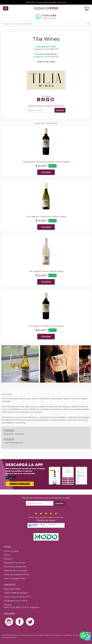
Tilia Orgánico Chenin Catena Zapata (46, 271)
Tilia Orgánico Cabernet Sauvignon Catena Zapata (46, 162)
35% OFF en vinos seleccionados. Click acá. (46, 2)
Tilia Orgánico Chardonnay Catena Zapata (46, 216)
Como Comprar (11, 551)
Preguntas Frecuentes (14, 563)
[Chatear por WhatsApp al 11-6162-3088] (46, 17)
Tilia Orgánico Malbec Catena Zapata (46, 326)
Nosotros (8, 559)
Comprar (46, 172)
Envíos (7, 555)
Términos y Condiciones (15, 567)
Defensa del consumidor (15, 571)
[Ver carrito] (87, 8)
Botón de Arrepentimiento (17, 574)
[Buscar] (88, 24)
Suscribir (60, 110)
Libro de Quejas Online (15, 578)
